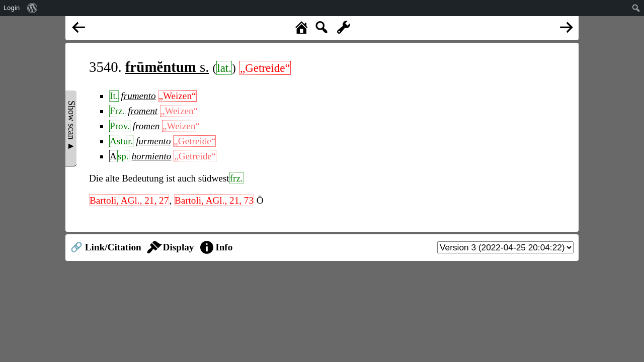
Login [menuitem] (12, 8)
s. (167, 67)
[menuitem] (32, 8)
